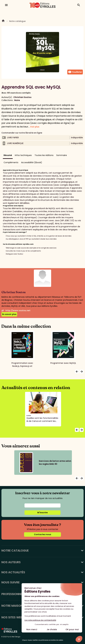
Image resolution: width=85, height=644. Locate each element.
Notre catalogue (17, 21)
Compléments (11, 162)
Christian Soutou (22, 97)
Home (3, 21)
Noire (17, 100)
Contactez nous (43, 534)
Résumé (8, 155)
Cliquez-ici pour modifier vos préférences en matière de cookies (43, 640)
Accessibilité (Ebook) (32, 162)
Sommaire (62, 155)
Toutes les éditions (44, 155)
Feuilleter (75, 72)
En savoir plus (9, 314)
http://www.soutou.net (16, 310)
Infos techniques (23, 155)
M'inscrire (42, 513)
